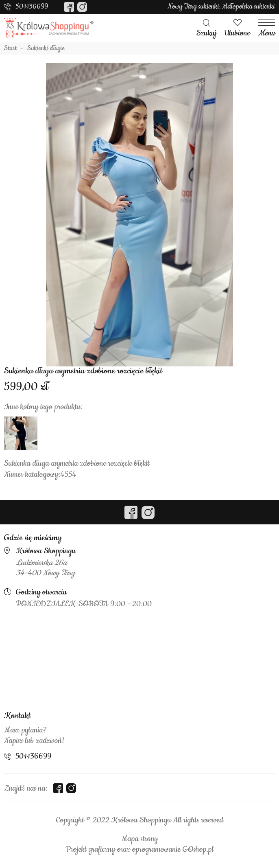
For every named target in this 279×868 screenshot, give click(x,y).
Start (10, 48)
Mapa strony (139, 839)
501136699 (32, 7)
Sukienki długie (46, 48)
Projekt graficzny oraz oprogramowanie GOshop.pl (139, 850)
